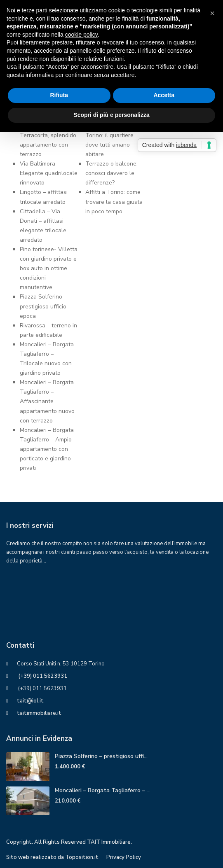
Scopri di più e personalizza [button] (111, 115)
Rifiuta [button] (59, 95)
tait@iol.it (30, 701)
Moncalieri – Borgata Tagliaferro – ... (103, 790)
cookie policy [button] (81, 35)
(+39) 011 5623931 (42, 676)
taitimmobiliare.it (39, 713)
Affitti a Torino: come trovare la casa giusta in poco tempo (114, 202)
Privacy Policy (124, 857)
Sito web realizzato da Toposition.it (52, 857)
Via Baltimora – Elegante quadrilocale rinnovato (49, 173)
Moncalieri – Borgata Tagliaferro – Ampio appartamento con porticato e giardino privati (47, 449)
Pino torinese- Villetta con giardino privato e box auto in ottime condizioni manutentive (49, 268)
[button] (212, 13)
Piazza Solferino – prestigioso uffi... (101, 756)
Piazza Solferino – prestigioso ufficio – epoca (45, 306)
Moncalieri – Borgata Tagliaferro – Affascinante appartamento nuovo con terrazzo (47, 401)
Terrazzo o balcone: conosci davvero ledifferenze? (111, 173)
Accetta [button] (164, 95)
